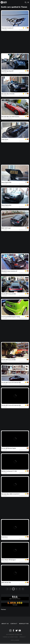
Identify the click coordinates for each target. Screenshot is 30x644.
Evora (6, 537)
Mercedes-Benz (5, 94)
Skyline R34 (8, 182)
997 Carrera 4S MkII (11, 294)
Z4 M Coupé (8, 228)
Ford (3, 317)
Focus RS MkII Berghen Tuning (12, 317)
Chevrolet (4, 28)
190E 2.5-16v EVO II (14, 494)
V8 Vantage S (12, 560)
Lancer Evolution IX (12, 271)
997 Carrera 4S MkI (11, 360)
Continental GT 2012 (11, 471)
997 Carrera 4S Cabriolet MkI (13, 383)
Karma (7, 139)
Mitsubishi (4, 271)
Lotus (3, 537)
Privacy (23, 637)
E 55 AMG (12, 94)
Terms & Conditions (10, 637)
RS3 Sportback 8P (9, 71)
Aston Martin (5, 560)
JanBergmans (6, 584)
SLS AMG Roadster (14, 117)
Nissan (3, 182)
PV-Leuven (5, 539)
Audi (3, 71)
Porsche (4, 294)
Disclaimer (15, 640)
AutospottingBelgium (8, 118)
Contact (14, 624)
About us (5, 624)
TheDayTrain (6, 561)
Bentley (4, 471)
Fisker (3, 139)
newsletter (24, 624)
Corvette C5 (10, 28)
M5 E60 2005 (8, 583)
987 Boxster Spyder (11, 448)
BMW (3, 228)
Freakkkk (5, 30)
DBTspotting (6, 207)
